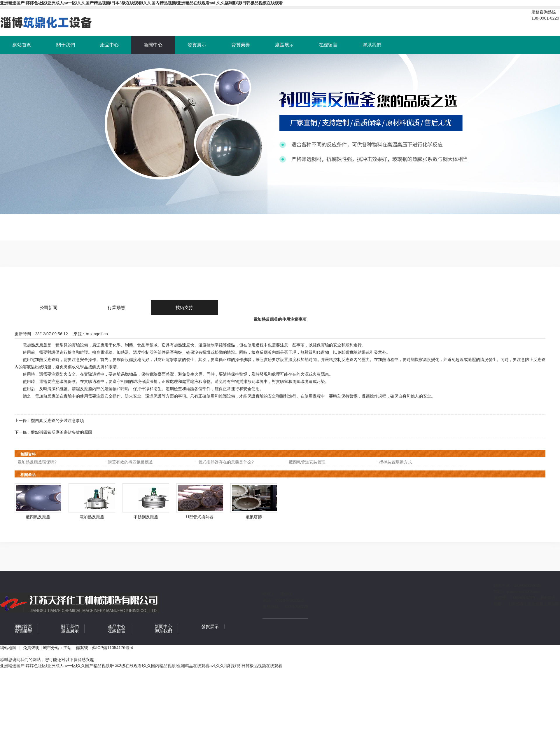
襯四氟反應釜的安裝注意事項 (57, 421)
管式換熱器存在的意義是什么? (226, 462)
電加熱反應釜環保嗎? (37, 462)
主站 (67, 648)
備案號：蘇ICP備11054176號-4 (104, 648)
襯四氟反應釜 (38, 517)
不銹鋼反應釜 (146, 517)
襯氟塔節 (254, 517)
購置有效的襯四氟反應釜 (130, 462)
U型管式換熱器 (200, 517)
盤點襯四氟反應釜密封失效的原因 (62, 432)
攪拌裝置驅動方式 (395, 462)
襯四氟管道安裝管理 (307, 462)
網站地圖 (9, 648)
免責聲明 (31, 648)
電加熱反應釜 (92, 517)
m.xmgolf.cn (97, 334)
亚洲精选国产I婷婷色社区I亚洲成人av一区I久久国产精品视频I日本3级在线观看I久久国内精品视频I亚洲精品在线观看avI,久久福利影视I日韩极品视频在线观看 (141, 3)
